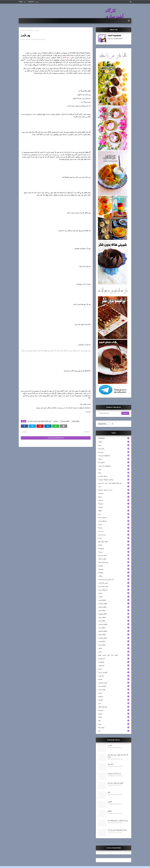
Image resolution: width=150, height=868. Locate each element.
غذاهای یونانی (114, 645)
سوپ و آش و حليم (114, 562)
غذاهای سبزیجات (65, 421)
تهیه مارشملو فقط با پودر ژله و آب (117, 830)
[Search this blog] (110, 413)
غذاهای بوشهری (114, 614)
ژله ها (114, 538)
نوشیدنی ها (114, 727)
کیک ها (114, 679)
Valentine (114, 438)
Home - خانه (22, 2)
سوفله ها (114, 573)
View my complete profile (115, 39)
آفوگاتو (109, 811)
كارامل (114, 648)
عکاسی (114, 597)
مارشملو (114, 696)
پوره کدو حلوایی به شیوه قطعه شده (118, 820)
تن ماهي (114, 500)
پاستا (114, 469)
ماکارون (114, 700)
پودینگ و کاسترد (114, 476)
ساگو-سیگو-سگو (114, 542)
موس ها (114, 710)
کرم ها (114, 669)
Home (23, 30)
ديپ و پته (114, 531)
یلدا (114, 731)
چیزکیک (114, 507)
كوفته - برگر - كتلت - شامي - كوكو (114, 655)
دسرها (114, 524)
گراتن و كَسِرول (114, 683)
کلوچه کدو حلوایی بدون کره (115, 783)
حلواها (114, 511)
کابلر (109, 792)
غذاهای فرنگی (29, 30)
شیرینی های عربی (114, 586)
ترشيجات (114, 493)
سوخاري (56, 421)
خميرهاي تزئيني (114, 521)
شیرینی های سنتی (114, 583)
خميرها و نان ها (114, 517)
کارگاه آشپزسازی (114, 14)
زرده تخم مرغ (114, 535)
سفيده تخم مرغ (114, 555)
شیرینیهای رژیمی (114, 590)
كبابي (114, 652)
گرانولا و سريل (114, 686)
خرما (114, 514)
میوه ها (114, 714)
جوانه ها (114, 504)
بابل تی (110, 745)
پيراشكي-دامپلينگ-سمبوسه (114, 480)
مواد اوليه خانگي (114, 707)
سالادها (114, 545)
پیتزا (114, 486)
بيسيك (114, 459)
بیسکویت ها (114, 462)
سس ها (114, 552)
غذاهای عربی (114, 628)
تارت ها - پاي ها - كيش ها (114, 490)
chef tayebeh (26, 40)
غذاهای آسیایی (114, 600)
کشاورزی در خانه (114, 672)
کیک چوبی (114, 676)
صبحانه (114, 593)
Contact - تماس (33, 2)
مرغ (114, 703)
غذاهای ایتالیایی (114, 607)
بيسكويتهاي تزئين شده (114, 455)
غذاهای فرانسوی (114, 631)
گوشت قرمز (114, 690)
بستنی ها (114, 452)
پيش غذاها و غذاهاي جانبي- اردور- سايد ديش (39, 421)
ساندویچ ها (114, 548)
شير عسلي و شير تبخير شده (114, 579)
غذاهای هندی (114, 641)
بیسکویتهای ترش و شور (114, 466)
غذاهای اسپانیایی (114, 604)
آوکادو (114, 442)
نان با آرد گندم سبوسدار (114, 774)
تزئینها (114, 497)
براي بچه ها (114, 449)
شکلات (114, 576)
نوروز (114, 724)
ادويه (114, 445)
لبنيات (114, 693)
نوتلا (114, 721)
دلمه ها (114, 528)
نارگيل (114, 717)
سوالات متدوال (114, 559)
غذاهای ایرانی (114, 610)
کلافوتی (110, 802)
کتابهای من (114, 662)
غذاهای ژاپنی (114, 621)
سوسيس (114, 569)
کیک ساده (110, 764)
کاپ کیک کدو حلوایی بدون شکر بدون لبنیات (118, 756)
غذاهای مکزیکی (114, 638)
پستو (114, 473)
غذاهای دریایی (114, 617)
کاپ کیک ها (114, 659)
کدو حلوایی (114, 665)
